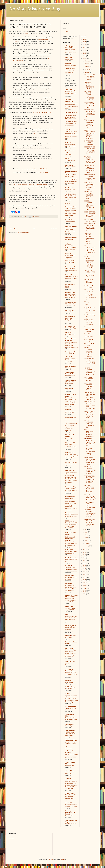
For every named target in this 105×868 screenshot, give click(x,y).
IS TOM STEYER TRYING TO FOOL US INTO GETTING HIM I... (90, 362)
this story (27, 33)
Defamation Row (70, 766)
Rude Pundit (69, 648)
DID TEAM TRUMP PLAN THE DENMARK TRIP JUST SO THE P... (89, 205)
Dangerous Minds (71, 207)
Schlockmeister (89, 337)
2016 (85, 555)
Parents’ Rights (69, 59)
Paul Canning (69, 513)
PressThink (69, 566)
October (87, 67)
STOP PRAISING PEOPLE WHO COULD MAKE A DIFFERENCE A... (90, 113)
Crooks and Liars (71, 194)
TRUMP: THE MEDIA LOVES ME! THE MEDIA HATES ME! (90, 274)
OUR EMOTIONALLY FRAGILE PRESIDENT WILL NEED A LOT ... (90, 123)
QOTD (67, 288)
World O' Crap (70, 793)
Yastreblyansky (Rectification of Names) (70, 812)
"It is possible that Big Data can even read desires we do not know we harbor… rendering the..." (72, 135)
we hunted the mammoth (70, 752)
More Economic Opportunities (89, 291)
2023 (85, 47)
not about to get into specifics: (42, 112)
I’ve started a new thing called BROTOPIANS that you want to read (72, 756)
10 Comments (36, 217)
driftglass (68, 244)
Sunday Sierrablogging (71, 328)
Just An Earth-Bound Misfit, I (70, 373)
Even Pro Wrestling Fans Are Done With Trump (71, 197)
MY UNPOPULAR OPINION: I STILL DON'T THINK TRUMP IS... (90, 227)
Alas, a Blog (69, 57)
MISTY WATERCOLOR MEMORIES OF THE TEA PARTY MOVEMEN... (90, 134)
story (35, 133)
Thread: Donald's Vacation (89, 330)
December (88, 61)
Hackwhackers (70, 310)
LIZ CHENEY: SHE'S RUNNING (89, 281)
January (87, 546)
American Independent (69, 100)
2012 (85, 566)
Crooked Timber (70, 188)
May (86, 535)
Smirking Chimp (70, 687)
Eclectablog (69, 254)
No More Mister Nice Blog (35, 9)
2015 (85, 558)
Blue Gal (68, 159)
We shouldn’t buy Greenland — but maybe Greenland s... (90, 297)
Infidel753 (68, 333)
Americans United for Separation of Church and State (71, 117)
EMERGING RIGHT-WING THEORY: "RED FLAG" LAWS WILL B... (90, 442)
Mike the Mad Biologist (70, 436)
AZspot (68, 130)
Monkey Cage (69, 453)
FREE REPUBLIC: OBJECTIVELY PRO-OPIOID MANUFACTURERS (90, 150)
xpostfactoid (69, 803)
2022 (85, 50)
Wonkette (68, 778)
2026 (85, 39)
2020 (85, 56)
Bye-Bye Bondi (69, 689)
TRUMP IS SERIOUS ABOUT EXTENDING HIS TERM (89, 85)
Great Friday (69, 726)
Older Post (54, 229)
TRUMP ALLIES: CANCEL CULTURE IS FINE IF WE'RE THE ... (90, 169)
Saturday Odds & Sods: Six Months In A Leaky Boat (72, 278)
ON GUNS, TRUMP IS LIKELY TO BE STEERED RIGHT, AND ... (90, 371)
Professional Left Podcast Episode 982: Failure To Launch (71, 247)
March (87, 540)
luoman (51, 859)
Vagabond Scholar (71, 743)
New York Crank (70, 470)
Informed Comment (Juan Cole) (71, 340)
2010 (85, 572)
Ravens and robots (70, 189)
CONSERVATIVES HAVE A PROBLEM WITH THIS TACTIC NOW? (90, 264)
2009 (85, 574)
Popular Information (72, 558)
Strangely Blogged (71, 707)
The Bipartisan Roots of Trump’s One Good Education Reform (71, 544)
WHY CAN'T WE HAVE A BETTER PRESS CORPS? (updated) (90, 452)
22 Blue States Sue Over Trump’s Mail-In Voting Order (71, 360)
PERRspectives (70, 521)
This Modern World (71, 740)
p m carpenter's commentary (70, 497)
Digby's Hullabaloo (71, 238)
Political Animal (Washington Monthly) (70, 539)
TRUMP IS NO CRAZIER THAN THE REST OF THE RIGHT (89, 195)
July (86, 529)
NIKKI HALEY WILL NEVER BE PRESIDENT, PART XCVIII (90, 497)
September (88, 69)
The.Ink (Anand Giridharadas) (70, 731)
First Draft (69, 275)
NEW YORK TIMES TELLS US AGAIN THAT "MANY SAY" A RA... (89, 387)
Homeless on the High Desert (70, 317)
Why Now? (69, 770)
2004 (85, 588)
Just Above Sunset (71, 366)
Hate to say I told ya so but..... (90, 316)
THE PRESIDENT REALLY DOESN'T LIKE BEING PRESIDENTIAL (90, 405)
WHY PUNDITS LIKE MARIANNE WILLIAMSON (90, 505)
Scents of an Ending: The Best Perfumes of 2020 (71, 674)
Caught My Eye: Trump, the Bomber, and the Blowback (71, 600)
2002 (85, 594)
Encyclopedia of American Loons (70, 268)
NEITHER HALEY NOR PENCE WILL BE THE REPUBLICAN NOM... (90, 186)
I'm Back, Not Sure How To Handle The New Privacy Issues (71, 51)
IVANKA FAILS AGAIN (89, 258)
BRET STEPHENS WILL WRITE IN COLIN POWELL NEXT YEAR (90, 522)
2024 (85, 45)
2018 (85, 549)
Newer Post (13, 229)
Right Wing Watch (71, 636)
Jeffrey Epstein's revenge (89, 340)
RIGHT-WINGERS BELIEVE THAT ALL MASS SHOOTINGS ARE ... (90, 461)
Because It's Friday (70, 376)
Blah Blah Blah (69, 384)
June (86, 532)
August (87, 72)
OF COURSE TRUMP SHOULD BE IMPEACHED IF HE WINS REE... (90, 160)
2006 (85, 583)
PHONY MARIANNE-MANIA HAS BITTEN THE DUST (89, 424)
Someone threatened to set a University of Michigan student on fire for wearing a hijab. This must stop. (72, 698)
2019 (85, 59)
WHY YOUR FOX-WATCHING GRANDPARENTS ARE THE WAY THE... (90, 479)
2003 (85, 591)
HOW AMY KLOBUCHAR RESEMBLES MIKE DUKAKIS (89, 489)
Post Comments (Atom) (23, 232)
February (87, 543)
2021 (85, 53)
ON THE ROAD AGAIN (89, 344)
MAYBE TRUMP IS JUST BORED (90, 220)
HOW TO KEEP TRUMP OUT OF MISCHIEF (89, 143)
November (88, 64)
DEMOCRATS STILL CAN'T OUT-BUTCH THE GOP (89, 105)
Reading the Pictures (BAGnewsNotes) (71, 596)
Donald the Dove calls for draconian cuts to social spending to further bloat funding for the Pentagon (71, 401)
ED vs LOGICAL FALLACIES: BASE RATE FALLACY (71, 296)
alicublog (68, 64)
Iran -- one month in (71, 334)
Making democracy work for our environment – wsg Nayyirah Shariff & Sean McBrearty (70, 259)
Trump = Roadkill (70, 222)
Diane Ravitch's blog (71, 226)
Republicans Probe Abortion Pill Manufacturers (70, 629)
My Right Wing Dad (71, 462)
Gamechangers (69, 816)
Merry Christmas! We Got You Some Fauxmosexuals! (71, 797)
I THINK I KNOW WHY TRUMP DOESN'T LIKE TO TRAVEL (90, 77)
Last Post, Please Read (71, 824)
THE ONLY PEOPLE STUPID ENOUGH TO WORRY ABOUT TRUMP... (89, 238)
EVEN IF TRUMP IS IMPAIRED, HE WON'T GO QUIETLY (90, 177)
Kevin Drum (69, 388)
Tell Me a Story (70, 724)
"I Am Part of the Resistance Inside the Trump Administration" (30, 185)
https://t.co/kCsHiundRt (41, 169)
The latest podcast (70, 160)
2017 (85, 552)
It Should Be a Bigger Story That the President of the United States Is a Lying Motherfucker (71, 653)
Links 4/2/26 (69, 438)
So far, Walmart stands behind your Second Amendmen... (89, 322)
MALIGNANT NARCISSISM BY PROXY (89, 379)
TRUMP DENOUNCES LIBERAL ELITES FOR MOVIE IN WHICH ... (89, 352)
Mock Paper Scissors (71, 443)
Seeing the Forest (70, 661)
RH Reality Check (71, 626)
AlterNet (68, 79)
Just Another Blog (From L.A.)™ (71, 381)
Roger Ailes (68, 637)
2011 (85, 569)
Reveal (67, 615)
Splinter (68, 693)
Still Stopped (69, 368)
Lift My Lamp (88, 327)
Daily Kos (68, 204)
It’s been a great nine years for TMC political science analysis (72, 456)
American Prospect (71, 113)
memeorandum (70, 422)
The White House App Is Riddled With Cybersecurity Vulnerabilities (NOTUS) (71, 427)
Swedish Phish (88, 334)
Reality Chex (69, 606)
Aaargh (86, 305)
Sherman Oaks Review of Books (70, 670)
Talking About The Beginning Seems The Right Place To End (71, 490)
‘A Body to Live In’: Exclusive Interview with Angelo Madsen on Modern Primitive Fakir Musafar (71, 212)
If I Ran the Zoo (70, 326)
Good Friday (69, 154)
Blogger (63, 859)
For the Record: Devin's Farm (89, 286)
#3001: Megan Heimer (71, 270)
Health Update (69, 390)
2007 (85, 580)
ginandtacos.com (70, 292)
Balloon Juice (69, 143)
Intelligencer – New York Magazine (71, 353)
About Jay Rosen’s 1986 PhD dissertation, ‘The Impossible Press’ (71, 569)
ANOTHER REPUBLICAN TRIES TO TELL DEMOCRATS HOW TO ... (90, 513)
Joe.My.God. (69, 356)
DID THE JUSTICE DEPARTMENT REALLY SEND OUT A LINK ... (90, 214)
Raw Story (68, 584)
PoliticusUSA (69, 550)
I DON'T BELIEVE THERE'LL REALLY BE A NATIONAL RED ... (90, 414)
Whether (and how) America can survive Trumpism (71, 93)
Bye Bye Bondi (69, 239)
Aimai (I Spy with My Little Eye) (71, 47)
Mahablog (68, 409)
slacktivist (68, 681)
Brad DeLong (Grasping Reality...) (71, 166)
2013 (85, 563)
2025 (85, 42)
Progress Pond (70, 576)
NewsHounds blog (71, 487)
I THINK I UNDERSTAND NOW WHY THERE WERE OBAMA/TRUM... (90, 250)
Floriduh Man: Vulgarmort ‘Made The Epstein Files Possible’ (71, 446)
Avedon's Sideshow (71, 122)
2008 (85, 577)
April (86, 538)
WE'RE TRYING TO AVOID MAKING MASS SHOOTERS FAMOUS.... (90, 470)
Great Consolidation (71, 302)
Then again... (88, 302)
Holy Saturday (69, 682)
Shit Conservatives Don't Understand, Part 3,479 (90, 310)
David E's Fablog (70, 220)
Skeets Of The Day (70, 312)
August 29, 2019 (43, 172)
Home (34, 229)
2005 (85, 586)
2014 (85, 561)
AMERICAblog (70, 90)
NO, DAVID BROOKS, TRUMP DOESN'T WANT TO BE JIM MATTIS (89, 95)
